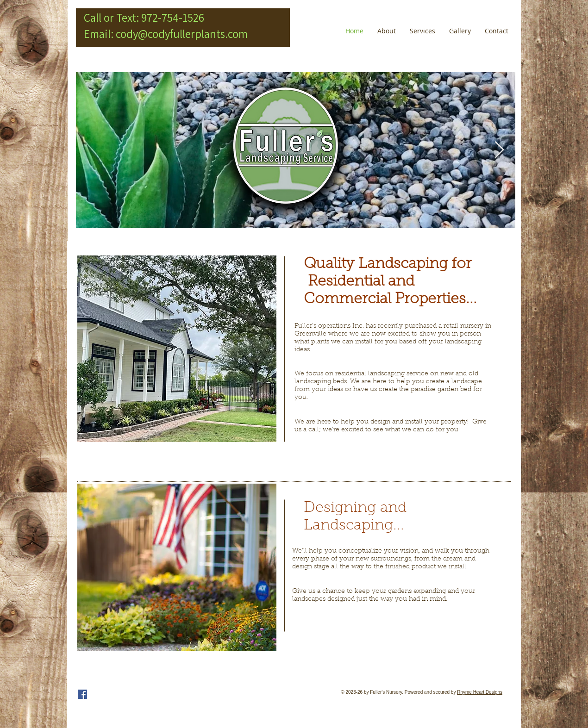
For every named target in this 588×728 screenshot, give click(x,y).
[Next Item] (499, 150)
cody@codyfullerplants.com (182, 34)
